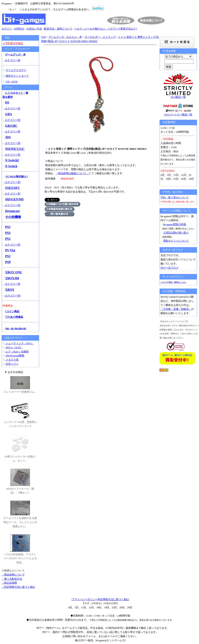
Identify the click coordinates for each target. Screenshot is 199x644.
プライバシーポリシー (85, 599)
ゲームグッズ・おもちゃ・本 (65, 37)
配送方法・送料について (58, 29)
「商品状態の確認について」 (72, 173)
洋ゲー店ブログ (169, 268)
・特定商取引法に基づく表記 (18, 587)
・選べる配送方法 (12, 579)
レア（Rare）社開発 (17, 352)
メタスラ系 (12, 360)
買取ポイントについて (176, 241)
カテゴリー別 (12, 60)
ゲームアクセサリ (16, 70)
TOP (43, 37)
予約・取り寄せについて (175, 198)
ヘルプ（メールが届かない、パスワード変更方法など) (105, 29)
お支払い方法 (34, 29)
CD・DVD (12, 82)
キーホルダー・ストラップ (100, 37)
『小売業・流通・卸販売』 (176, 309)
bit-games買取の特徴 (175, 224)
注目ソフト (12, 364)
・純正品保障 (9, 583)
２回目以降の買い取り (176, 233)
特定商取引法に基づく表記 (113, 599)
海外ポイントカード (17, 76)
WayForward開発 (15, 356)
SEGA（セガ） (14, 347)
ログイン (7, 29)
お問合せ (19, 29)
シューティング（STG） (19, 343)
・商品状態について (13, 575)
